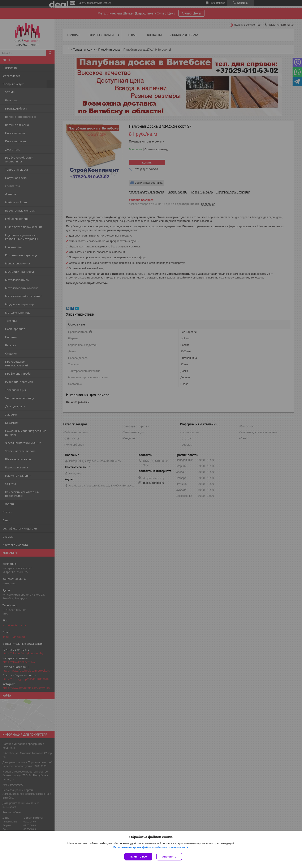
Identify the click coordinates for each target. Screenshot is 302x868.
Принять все (138, 857)
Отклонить (169, 857)
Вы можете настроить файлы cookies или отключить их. (150, 847)
